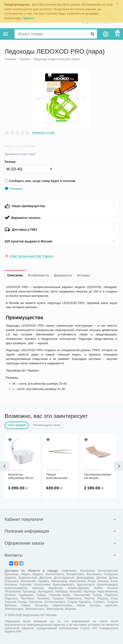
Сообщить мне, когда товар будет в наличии (40, 181)
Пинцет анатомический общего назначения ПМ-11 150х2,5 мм (60, 476)
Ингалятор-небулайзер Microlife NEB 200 (22, 476)
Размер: (10, 162)
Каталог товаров (6, 34)
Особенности (38, 275)
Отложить (14, 189)
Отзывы (83, 275)
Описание (15, 275)
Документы (63, 275)
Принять (28, 18)
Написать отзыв (43, 133)
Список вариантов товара (31, 256)
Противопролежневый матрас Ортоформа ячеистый (98, 476)
